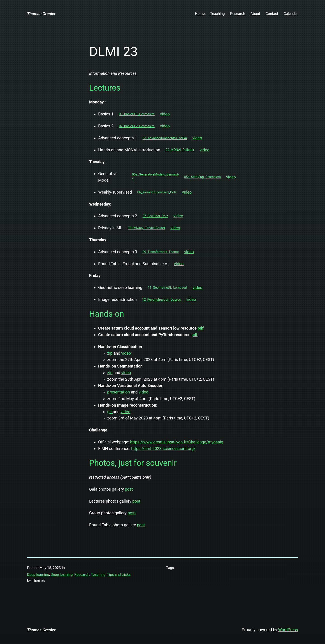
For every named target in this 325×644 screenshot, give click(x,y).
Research (82, 575)
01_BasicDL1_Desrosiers (137, 114)
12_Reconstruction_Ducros (161, 300)
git (110, 412)
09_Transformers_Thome (161, 252)
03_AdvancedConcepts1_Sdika (165, 138)
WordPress (288, 630)
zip (110, 353)
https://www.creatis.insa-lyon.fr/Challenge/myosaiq (177, 442)
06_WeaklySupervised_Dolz (157, 192)
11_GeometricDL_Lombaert (168, 288)
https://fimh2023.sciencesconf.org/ (163, 448)
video (165, 114)
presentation (119, 392)
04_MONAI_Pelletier (180, 150)
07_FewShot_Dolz (155, 216)
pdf (201, 328)
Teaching (98, 575)
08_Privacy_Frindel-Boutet (146, 228)
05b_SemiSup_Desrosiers (202, 177)
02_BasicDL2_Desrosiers (137, 126)
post (129, 489)
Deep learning (38, 575)
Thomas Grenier (41, 14)
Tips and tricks (119, 575)
